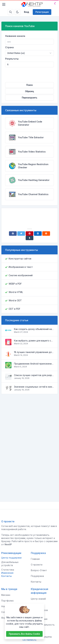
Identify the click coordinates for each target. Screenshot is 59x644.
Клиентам (36, 604)
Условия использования (39, 617)
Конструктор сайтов (20, 259)
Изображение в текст (21, 267)
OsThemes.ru (29, 640)
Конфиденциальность (43, 625)
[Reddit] (46, 234)
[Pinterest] (29, 234)
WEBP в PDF (15, 284)
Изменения (7, 573)
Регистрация (42, 12)
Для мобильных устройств (10, 564)
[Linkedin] (38, 234)
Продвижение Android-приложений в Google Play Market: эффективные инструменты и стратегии (34, 364)
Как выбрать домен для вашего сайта (34, 341)
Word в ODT (15, 300)
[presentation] (30, 73)
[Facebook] (13, 234)
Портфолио (7, 601)
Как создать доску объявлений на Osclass (34, 329)
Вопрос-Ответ (39, 570)
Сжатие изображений (21, 275)
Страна (9, 47)
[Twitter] (21, 234)
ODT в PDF (14, 309)
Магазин (6, 595)
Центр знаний (38, 599)
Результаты (12, 59)
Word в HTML (16, 292)
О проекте (37, 565)
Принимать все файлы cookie (24, 634)
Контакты (6, 576)
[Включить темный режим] (17, 12)
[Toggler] (4, 4)
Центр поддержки (11, 558)
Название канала (15, 36)
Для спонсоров (39, 610)
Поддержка (37, 576)
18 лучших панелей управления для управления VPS (34, 352)
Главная (35, 559)
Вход (27, 12)
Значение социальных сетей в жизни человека (34, 387)
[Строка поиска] (11, 12)
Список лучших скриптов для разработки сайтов (34, 375)
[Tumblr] (29, 238)
